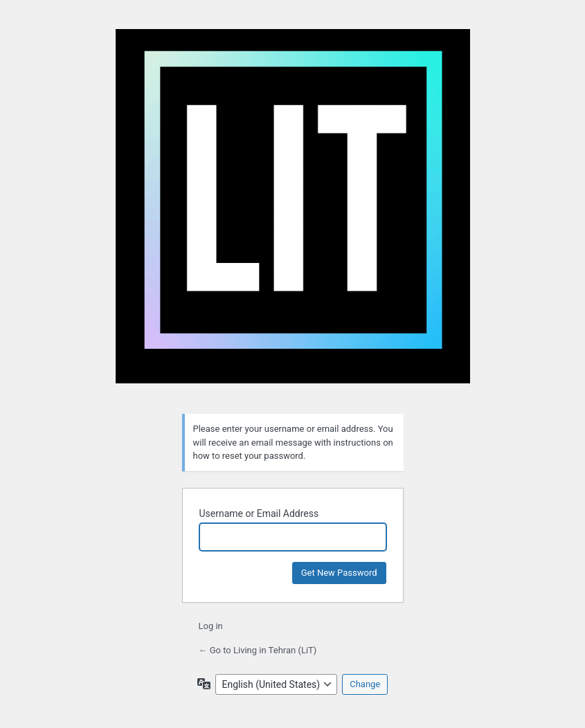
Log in (211, 626)
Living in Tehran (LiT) (293, 213)
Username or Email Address (259, 513)
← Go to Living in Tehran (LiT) (258, 650)
